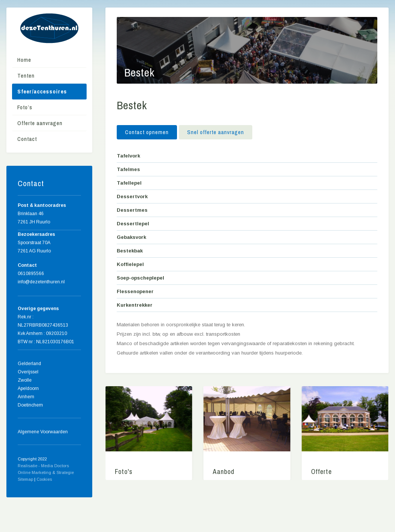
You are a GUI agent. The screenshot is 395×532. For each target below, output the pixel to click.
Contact (27, 139)
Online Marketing (34, 472)
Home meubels (55, 481)
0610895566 (31, 274)
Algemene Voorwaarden (43, 432)
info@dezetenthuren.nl (41, 282)
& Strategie (63, 472)
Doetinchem (30, 405)
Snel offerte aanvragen (216, 132)
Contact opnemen (147, 132)
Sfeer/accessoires (42, 91)
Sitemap (25, 479)
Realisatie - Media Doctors (43, 466)
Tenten (26, 76)
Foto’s (25, 107)
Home (24, 60)
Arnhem (26, 397)
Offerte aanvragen (40, 123)
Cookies (44, 479)
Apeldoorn (28, 388)
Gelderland (29, 364)
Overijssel (28, 372)
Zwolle (25, 380)
